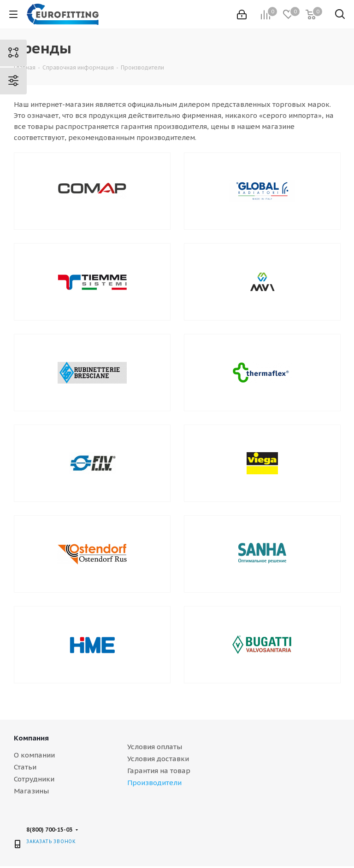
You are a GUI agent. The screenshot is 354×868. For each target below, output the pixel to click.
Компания (31, 738)
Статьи (25, 767)
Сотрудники (34, 779)
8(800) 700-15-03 (49, 830)
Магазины (31, 791)
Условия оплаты (155, 747)
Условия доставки (158, 759)
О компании (34, 755)
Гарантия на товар (159, 771)
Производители (154, 783)
